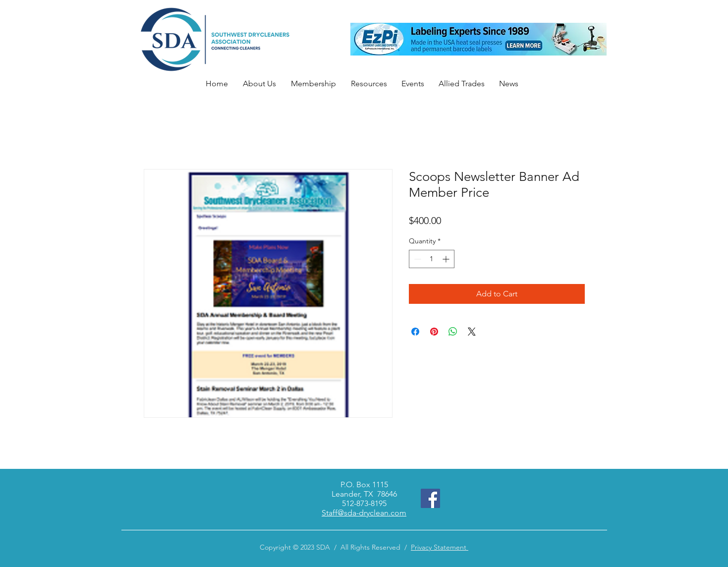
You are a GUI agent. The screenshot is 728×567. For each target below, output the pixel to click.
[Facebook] (430, 498)
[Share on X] (472, 332)
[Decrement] (417, 259)
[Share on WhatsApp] (453, 332)
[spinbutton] (432, 259)
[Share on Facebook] (415, 332)
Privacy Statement (440, 547)
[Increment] (447, 259)
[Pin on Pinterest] (434, 332)
